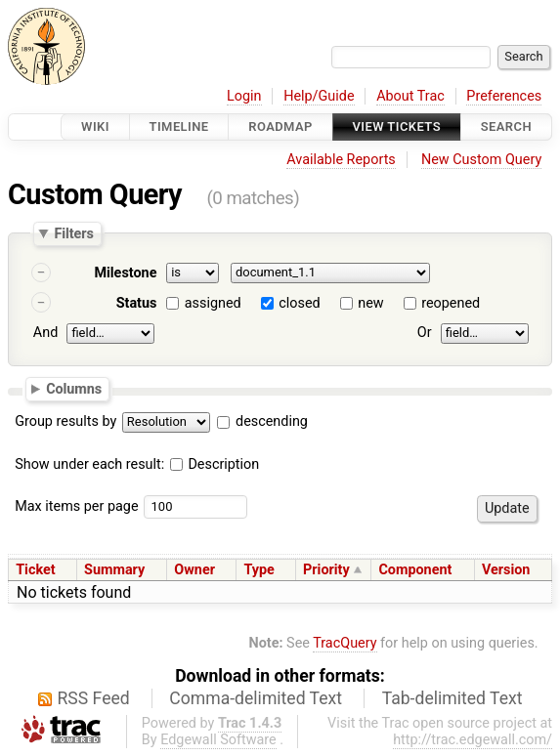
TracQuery (345, 643)
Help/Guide (319, 96)
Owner (194, 570)
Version (506, 570)
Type (258, 570)
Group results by (65, 421)
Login (244, 96)
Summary (114, 570)
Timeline (179, 126)
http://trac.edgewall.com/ (473, 740)
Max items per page (76, 506)
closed (299, 303)
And (45, 333)
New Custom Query (481, 160)
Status (137, 303)
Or (425, 333)
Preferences (504, 96)
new (370, 303)
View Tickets (397, 126)
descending (272, 421)
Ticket (35, 570)
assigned (213, 303)
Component (415, 570)
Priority (326, 570)
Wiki (95, 126)
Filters (73, 233)
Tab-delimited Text (452, 698)
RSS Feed (94, 698)
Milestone (125, 273)
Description (215, 464)
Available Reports (341, 160)
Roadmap (280, 126)
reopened (451, 303)
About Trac (410, 96)
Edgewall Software (218, 740)
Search (506, 126)
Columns (74, 388)
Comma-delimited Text (256, 698)
